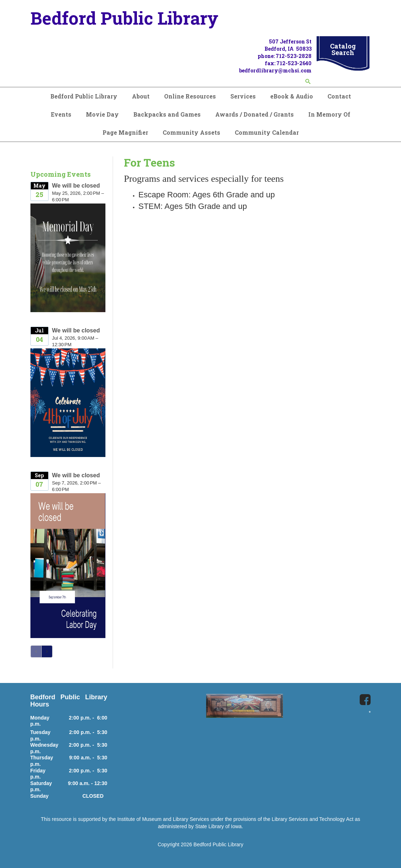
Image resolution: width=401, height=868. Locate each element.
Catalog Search (343, 49)
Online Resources (190, 96)
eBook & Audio (292, 96)
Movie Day (102, 114)
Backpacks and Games (167, 114)
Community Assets (191, 132)
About (141, 96)
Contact (339, 96)
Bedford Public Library (84, 96)
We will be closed (76, 186)
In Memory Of (329, 114)
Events (61, 114)
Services (243, 96)
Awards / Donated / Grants (254, 114)
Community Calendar (267, 132)
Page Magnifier (125, 132)
